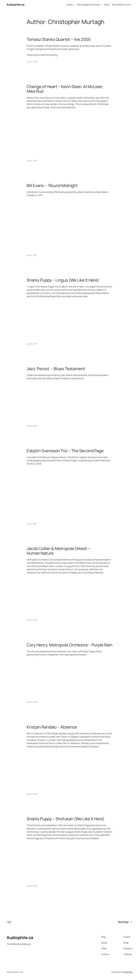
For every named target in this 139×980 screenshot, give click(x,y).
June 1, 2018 (31, 524)
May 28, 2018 (32, 886)
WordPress (128, 972)
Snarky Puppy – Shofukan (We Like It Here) (66, 819)
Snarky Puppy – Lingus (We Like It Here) (63, 280)
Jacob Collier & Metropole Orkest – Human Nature (58, 551)
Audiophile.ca (16, 5)
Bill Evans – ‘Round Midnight (52, 185)
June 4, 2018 (32, 255)
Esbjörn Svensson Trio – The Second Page (65, 451)
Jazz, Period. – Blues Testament (56, 369)
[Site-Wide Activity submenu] (132, 5)
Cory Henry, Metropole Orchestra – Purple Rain (69, 645)
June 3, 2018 (32, 344)
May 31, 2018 (32, 620)
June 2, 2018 (32, 426)
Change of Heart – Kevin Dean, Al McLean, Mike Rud (65, 89)
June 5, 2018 (32, 161)
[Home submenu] (74, 5)
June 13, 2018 (32, 62)
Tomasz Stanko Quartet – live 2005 (59, 39)
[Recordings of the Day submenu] (101, 5)
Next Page (125, 922)
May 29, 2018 (32, 794)
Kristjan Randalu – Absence (52, 727)
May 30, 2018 (32, 702)
